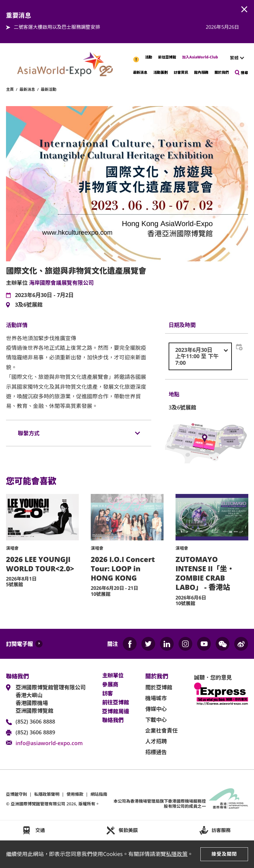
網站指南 (99, 794)
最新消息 (140, 72)
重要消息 (137, 56)
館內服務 (201, 72)
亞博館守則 (16, 794)
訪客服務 (221, 830)
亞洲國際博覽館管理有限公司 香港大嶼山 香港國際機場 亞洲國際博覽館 (51, 699)
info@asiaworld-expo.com (49, 743)
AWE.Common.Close (244, 10)
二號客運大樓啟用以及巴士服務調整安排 (57, 27)
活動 (149, 57)
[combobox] (235, 58)
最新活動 (49, 89)
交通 (40, 830)
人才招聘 (156, 741)
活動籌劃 (161, 72)
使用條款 (75, 794)
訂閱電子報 (19, 644)
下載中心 (156, 720)
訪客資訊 (181, 72)
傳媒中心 (156, 709)
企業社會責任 (161, 730)
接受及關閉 (224, 854)
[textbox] (200, 357)
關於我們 (222, 72)
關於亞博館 (159, 687)
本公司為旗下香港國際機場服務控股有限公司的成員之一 (160, 804)
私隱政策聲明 (47, 794)
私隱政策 (177, 854)
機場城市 (156, 698)
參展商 (110, 685)
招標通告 (156, 752)
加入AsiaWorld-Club (200, 57)
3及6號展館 (29, 305)
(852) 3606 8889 (35, 732)
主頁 (10, 89)
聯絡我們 (113, 720)
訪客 (108, 694)
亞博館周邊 (116, 712)
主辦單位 (113, 676)
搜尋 (244, 73)
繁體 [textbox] (234, 58)
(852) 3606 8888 (35, 721)
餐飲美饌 (128, 830)
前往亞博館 (167, 57)
